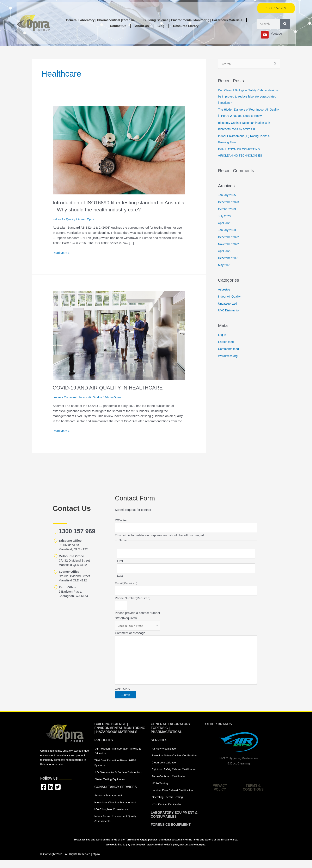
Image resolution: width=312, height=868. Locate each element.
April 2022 (225, 251)
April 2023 (225, 223)
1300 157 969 (77, 531)
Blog (161, 26)
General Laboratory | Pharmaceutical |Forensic (100, 20)
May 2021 (225, 265)
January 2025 (228, 195)
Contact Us (118, 26)
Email (126, 585)
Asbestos (225, 290)
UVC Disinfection (230, 311)
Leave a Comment (65, 397)
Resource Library (186, 26)
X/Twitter (121, 520)
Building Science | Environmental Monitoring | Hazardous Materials (193, 20)
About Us (142, 26)
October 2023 (228, 209)
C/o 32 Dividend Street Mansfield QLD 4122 (74, 560)
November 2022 (229, 244)
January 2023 (228, 230)
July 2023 (225, 216)
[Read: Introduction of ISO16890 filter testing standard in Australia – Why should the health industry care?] (119, 150)
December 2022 (229, 237)
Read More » (62, 252)
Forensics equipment (171, 833)
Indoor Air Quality (65, 219)
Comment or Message (130, 636)
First (120, 562)
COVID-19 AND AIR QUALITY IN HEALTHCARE (111, 388)
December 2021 (229, 258)
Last (120, 577)
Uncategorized (228, 304)
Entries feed (226, 342)
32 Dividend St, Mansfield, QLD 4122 (73, 545)
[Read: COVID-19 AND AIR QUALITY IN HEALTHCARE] (119, 335)
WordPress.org (228, 356)
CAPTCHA (122, 694)
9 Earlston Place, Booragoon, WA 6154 (73, 591)
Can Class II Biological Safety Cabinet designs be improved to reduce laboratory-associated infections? (247, 97)
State (126, 620)
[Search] (285, 24)
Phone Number (133, 600)
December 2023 (229, 202)
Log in (222, 335)
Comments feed (229, 349)
